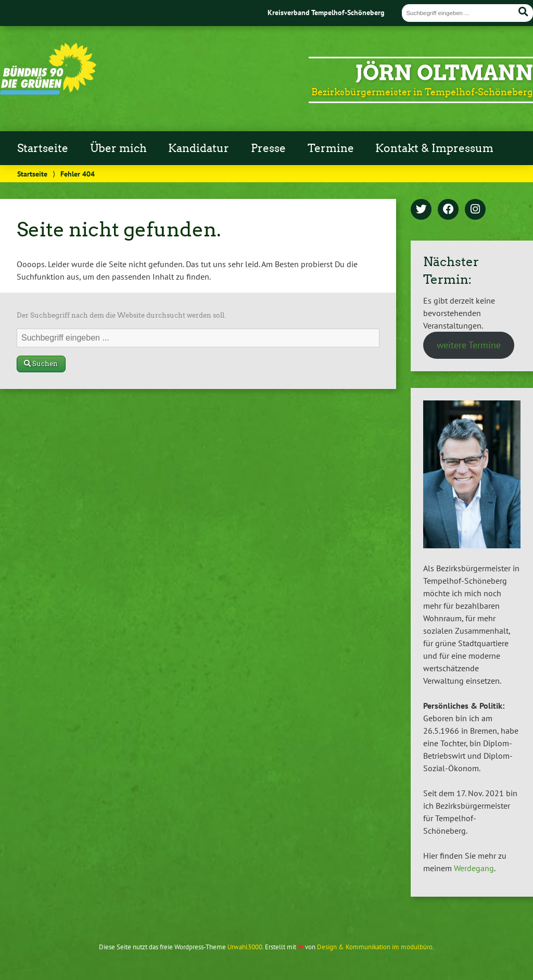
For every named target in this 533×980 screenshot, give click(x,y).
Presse (268, 148)
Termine (331, 148)
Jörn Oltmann (444, 73)
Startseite (43, 148)
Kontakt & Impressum (434, 148)
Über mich (118, 148)
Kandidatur (199, 148)
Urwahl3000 (245, 947)
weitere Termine (469, 345)
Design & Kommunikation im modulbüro (375, 947)
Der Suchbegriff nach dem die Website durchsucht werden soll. (121, 315)
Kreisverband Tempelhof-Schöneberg (326, 12)
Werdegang (474, 868)
